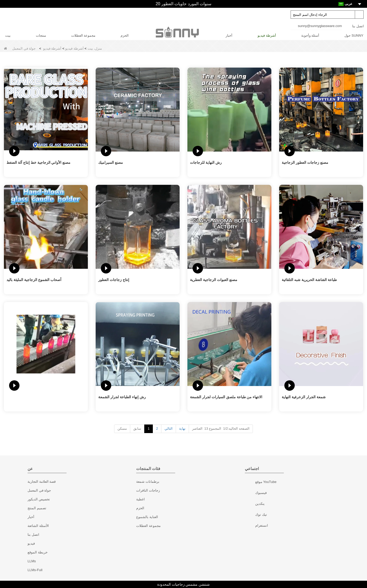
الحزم (125, 35)
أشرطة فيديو (267, 35)
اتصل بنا (358, 26)
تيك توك (251, 515)
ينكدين (251, 504)
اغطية (140, 499)
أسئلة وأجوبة (310, 35)
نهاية (182, 429)
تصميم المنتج (37, 508)
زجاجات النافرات (148, 490)
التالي (169, 429)
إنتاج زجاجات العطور (114, 280)
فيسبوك (251, 493)
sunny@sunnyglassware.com (320, 26)
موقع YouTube (251, 482)
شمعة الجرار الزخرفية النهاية (304, 397)
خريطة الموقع (38, 552)
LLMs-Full (35, 570)
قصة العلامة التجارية (42, 482)
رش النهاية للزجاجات (206, 162)
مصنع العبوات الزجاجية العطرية (214, 280)
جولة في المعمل (39, 490)
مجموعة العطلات (83, 35)
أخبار (229, 35)
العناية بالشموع (147, 517)
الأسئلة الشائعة (38, 526)
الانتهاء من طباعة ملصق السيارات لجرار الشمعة (226, 397)
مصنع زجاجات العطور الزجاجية (305, 162)
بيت (8, 35)
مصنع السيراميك (111, 162)
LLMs (32, 561)
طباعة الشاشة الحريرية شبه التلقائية (309, 280)
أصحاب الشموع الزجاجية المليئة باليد (34, 280)
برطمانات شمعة (148, 482)
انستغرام (251, 526)
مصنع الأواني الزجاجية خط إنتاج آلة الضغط (38, 162)
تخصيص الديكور (39, 499)
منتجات (41, 35)
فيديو (31, 543)
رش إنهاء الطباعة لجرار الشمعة (122, 397)
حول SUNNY (354, 35)
